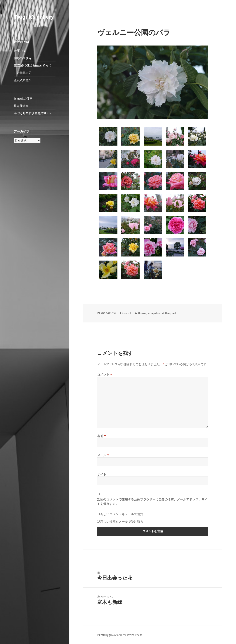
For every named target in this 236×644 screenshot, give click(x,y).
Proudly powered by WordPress (120, 635)
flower (142, 313)
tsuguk (127, 313)
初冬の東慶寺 (23, 58)
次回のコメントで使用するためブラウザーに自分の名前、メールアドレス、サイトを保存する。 (152, 502)
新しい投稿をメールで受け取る (122, 521)
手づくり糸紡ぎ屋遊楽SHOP (33, 113)
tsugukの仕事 (23, 98)
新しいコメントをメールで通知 (122, 514)
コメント (105, 374)
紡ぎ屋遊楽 (21, 106)
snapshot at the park (162, 313)
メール (103, 455)
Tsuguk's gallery (34, 17)
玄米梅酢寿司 (23, 73)
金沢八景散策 (23, 80)
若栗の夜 (20, 51)
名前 (102, 436)
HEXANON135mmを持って (33, 65)
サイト (102, 474)
